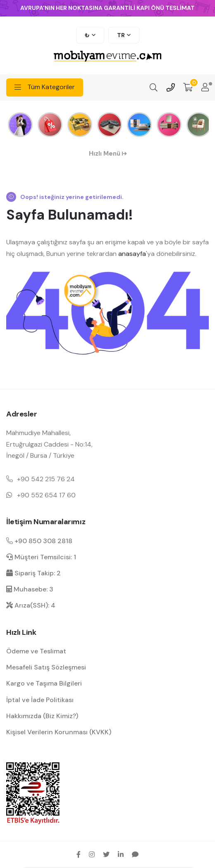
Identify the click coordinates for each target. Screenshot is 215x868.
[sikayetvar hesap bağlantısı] (135, 854)
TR (121, 35)
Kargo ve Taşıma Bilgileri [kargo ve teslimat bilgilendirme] (44, 683)
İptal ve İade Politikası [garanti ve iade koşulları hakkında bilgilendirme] (40, 700)
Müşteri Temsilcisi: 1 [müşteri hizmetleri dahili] (41, 557)
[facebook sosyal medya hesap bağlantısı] (79, 854)
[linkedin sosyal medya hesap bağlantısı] (121, 854)
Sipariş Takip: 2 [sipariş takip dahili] (33, 573)
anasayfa (132, 254)
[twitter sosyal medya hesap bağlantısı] (106, 854)
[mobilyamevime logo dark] (107, 57)
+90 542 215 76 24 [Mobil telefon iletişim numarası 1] (46, 479)
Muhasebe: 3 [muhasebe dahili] (30, 589)
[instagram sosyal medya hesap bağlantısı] (92, 854)
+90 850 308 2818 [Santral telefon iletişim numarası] (39, 541)
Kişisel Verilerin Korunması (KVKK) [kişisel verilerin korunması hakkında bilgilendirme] (59, 732)
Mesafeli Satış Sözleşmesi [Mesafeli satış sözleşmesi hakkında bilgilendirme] (46, 667)
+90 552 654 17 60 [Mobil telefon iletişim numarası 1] (46, 495)
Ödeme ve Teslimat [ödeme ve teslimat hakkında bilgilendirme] (36, 651)
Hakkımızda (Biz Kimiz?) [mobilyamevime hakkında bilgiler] (42, 716)
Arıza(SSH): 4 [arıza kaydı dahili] (31, 605)
